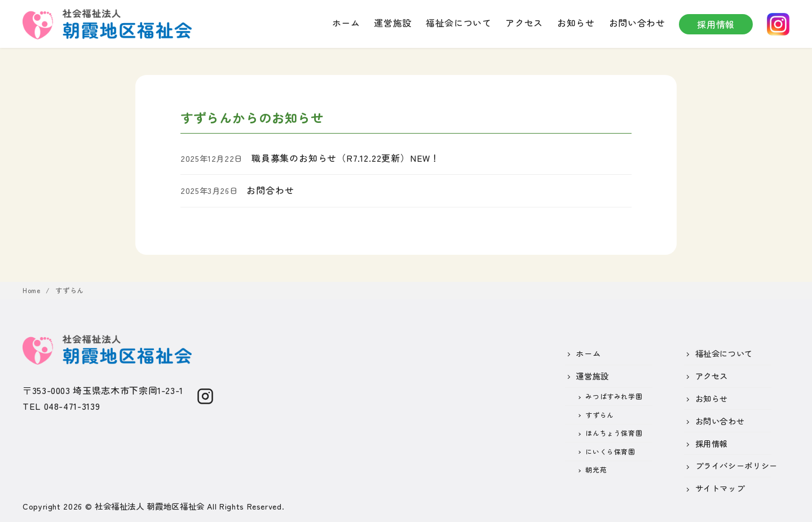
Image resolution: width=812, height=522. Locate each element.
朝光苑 (596, 469)
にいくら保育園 (610, 451)
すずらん (70, 290)
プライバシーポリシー (736, 465)
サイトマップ (720, 488)
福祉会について (458, 23)
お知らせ (576, 23)
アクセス (524, 23)
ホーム (346, 23)
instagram (778, 24)
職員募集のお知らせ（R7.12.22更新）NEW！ (346, 158)
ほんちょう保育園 (614, 433)
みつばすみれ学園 (614, 396)
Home (32, 290)
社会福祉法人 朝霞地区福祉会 (150, 506)
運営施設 (393, 23)
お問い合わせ (637, 23)
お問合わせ (270, 190)
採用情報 (716, 24)
